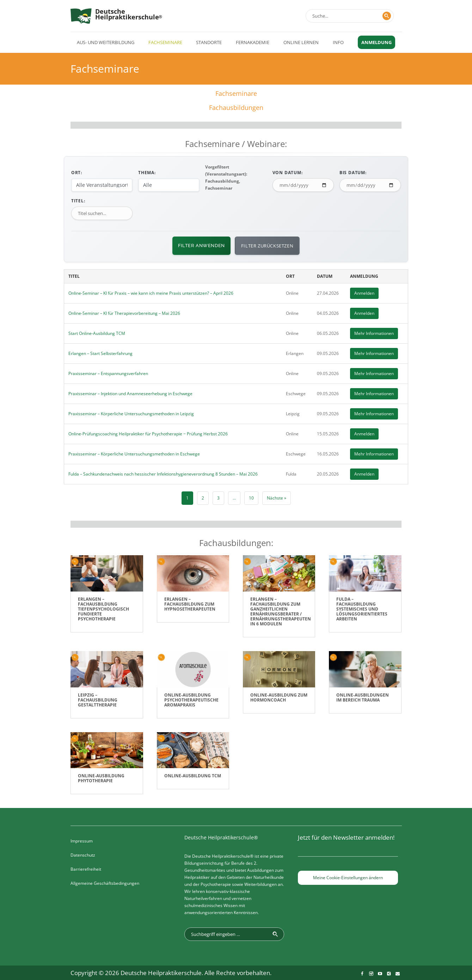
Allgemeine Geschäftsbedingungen (105, 883)
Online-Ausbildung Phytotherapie (101, 778)
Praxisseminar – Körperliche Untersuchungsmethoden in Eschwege (134, 454)
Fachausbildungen (236, 108)
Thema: (147, 173)
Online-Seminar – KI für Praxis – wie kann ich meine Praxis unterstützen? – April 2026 (151, 293)
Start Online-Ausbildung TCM (97, 333)
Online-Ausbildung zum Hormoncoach (279, 697)
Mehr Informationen (374, 333)
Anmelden (364, 293)
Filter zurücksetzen (267, 246)
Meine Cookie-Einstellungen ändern (348, 878)
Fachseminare (236, 93)
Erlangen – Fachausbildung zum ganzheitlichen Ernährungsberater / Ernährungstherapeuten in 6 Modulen (281, 611)
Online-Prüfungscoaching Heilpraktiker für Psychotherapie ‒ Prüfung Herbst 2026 (148, 434)
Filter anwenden (201, 246)
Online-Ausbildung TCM (193, 776)
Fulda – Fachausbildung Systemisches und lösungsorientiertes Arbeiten (362, 609)
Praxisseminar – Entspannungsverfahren (108, 373)
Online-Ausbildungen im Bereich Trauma (363, 697)
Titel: (78, 201)
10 (251, 498)
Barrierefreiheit (86, 869)
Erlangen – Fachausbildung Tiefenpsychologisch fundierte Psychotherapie (103, 609)
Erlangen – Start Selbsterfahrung (100, 353)
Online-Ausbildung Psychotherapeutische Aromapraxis (191, 700)
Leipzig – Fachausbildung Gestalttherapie (98, 700)
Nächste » (277, 498)
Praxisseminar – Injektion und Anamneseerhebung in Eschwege (130, 394)
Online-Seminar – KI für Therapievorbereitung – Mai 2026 (124, 313)
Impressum (82, 841)
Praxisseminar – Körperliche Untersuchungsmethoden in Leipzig (131, 414)
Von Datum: (288, 173)
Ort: (77, 173)
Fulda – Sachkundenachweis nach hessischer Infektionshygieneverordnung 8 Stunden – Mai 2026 (163, 474)
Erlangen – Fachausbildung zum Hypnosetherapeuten (190, 604)
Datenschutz (83, 855)
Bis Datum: (353, 173)
